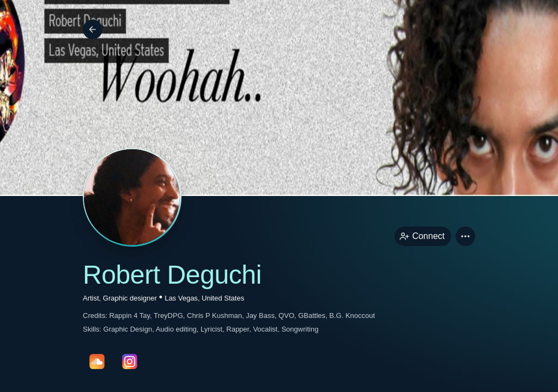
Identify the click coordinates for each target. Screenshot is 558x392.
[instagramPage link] (130, 362)
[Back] (93, 29)
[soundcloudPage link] (97, 362)
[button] (465, 236)
